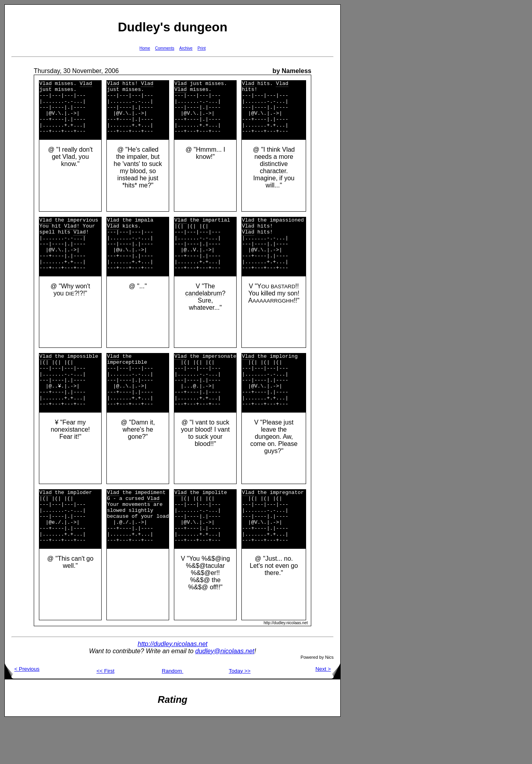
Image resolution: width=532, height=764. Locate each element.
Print (201, 48)
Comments (165, 48)
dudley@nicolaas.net (225, 694)
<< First (105, 714)
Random (173, 714)
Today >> (240, 714)
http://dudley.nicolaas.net (173, 687)
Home (145, 48)
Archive (186, 48)
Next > (328, 712)
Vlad (45, 84)
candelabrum (204, 315)
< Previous (22, 712)
